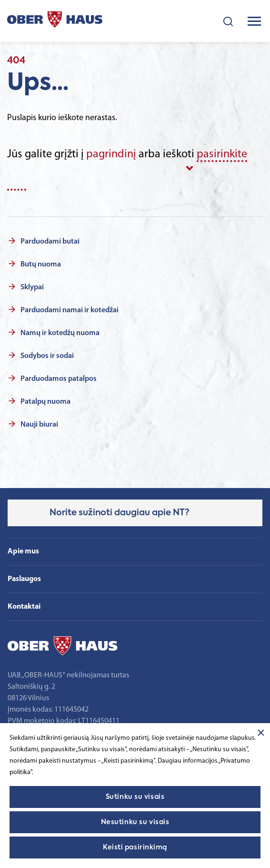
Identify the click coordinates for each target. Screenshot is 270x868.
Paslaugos (24, 579)
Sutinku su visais (135, 797)
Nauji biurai (39, 425)
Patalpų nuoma (45, 402)
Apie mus (23, 551)
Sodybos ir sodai (47, 356)
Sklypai (32, 287)
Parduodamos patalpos (59, 379)
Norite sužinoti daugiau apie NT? (120, 513)
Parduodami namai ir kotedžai (70, 310)
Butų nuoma (41, 265)
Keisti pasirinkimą (135, 848)
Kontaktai (24, 607)
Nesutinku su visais (135, 822)
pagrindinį (111, 154)
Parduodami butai (50, 242)
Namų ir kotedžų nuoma (60, 333)
